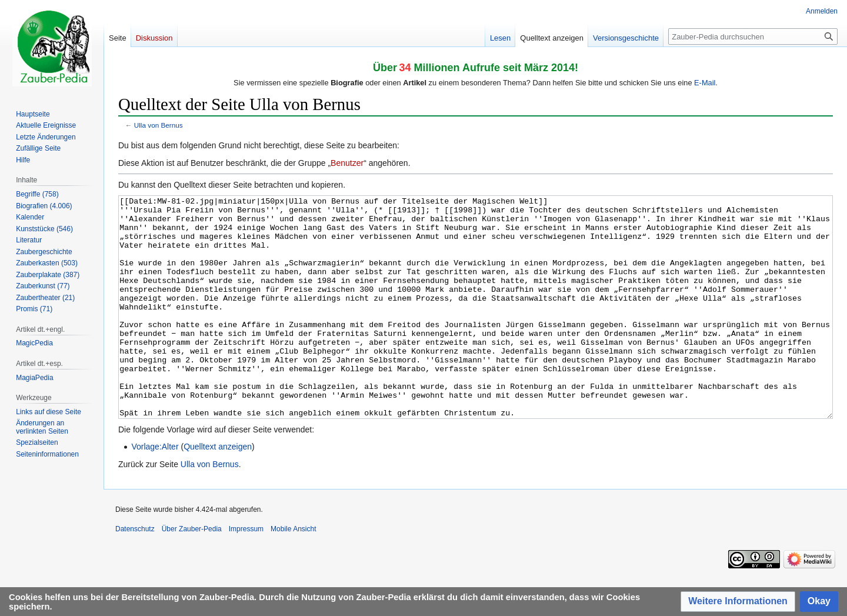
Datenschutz (135, 573)
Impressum (246, 573)
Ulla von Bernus (159, 125)
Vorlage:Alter (155, 491)
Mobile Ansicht (293, 573)
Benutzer (347, 163)
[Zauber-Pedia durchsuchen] (753, 36)
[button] (738, 602)
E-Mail (705, 83)
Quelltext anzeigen (218, 491)
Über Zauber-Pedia (192, 573)
